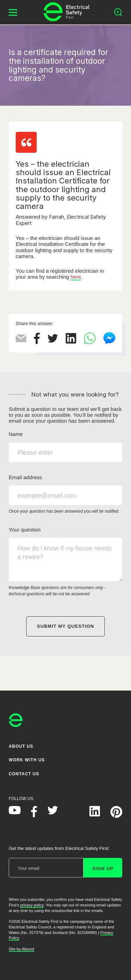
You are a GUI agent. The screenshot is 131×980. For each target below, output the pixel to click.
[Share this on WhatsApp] (90, 342)
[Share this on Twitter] (53, 341)
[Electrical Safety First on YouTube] (15, 812)
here (76, 277)
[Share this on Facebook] (37, 342)
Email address (65, 495)
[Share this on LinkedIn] (71, 342)
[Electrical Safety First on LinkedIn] (95, 815)
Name (65, 446)
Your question (65, 562)
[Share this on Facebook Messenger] (109, 343)
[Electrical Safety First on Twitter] (53, 813)
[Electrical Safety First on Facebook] (34, 815)
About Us (21, 746)
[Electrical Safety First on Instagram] (74, 815)
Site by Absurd (21, 949)
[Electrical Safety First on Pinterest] (116, 816)
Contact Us (24, 774)
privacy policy (32, 905)
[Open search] (118, 12)
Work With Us (27, 760)
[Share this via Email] (21, 340)
